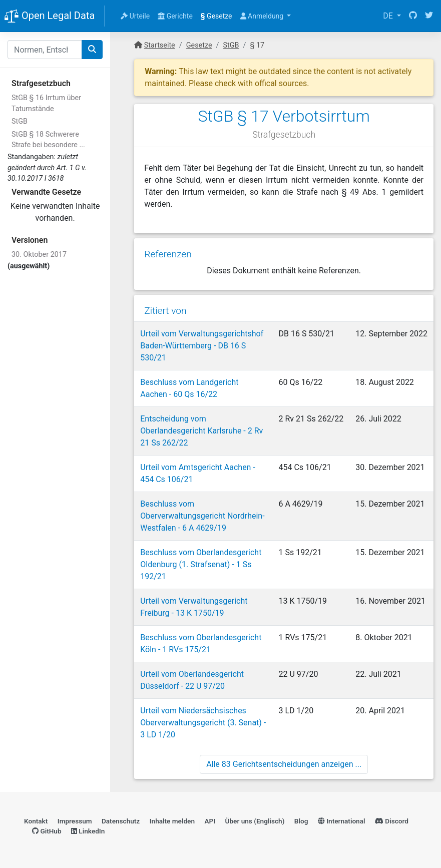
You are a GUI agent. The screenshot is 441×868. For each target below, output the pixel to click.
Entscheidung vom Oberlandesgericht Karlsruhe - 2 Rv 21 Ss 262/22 (201, 431)
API (210, 821)
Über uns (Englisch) (255, 821)
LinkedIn (88, 831)
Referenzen (168, 254)
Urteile (135, 16)
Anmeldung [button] (263, 16)
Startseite (160, 45)
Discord (392, 821)
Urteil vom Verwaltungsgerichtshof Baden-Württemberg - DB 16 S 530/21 (202, 346)
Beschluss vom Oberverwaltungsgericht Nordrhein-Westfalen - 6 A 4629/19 (202, 516)
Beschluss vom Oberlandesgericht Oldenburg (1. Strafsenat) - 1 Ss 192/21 (201, 564)
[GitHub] (413, 16)
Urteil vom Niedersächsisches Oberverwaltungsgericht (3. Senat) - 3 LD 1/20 (203, 723)
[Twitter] (429, 16)
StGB (20, 121)
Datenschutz (121, 821)
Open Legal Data (49, 17)
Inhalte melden (172, 821)
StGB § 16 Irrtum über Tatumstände (46, 103)
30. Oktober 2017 (39, 255)
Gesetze (216, 16)
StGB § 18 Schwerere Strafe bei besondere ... (48, 140)
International (342, 821)
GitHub (47, 831)
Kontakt (36, 821)
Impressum (75, 821)
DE (389, 16)
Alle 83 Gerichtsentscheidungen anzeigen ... (284, 764)
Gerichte (175, 16)
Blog (301, 821)
